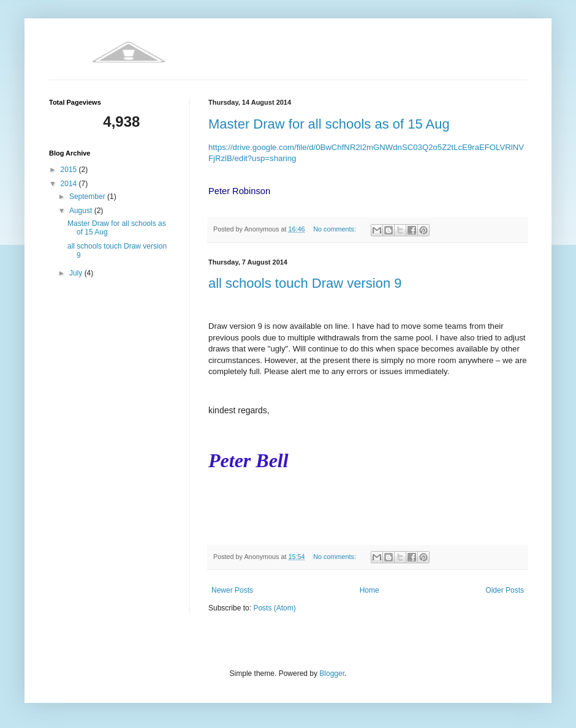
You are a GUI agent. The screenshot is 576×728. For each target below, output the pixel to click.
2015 (70, 170)
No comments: (335, 229)
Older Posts (505, 590)
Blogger (332, 674)
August (82, 211)
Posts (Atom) (274, 608)
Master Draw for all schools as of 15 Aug (329, 124)
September (88, 197)
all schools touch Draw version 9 (305, 283)
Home (369, 590)
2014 (70, 184)
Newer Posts (232, 590)
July (77, 273)
